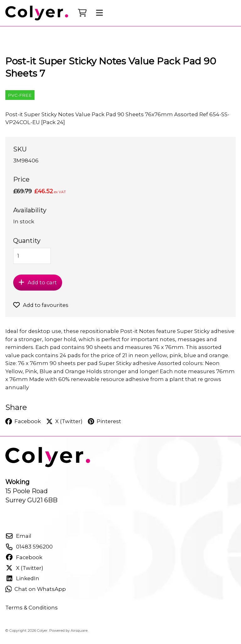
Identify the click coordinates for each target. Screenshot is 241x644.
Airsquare (79, 636)
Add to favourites (41, 310)
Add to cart (37, 287)
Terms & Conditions (32, 613)
